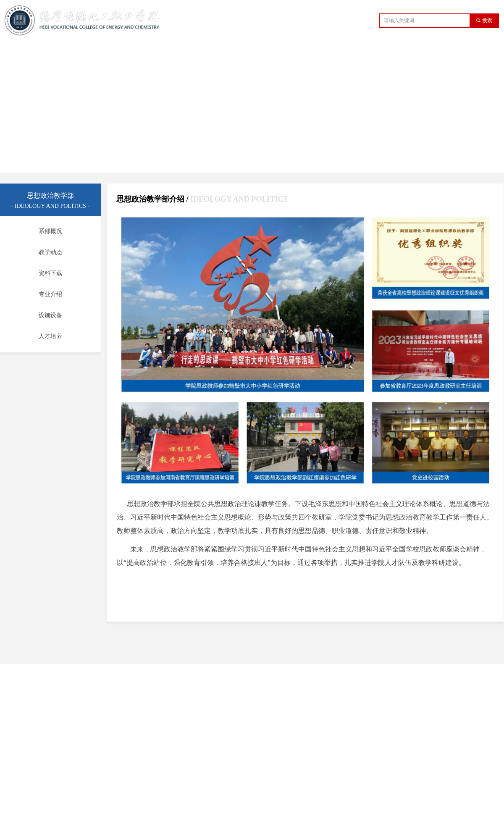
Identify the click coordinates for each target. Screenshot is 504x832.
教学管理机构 (196, 52)
